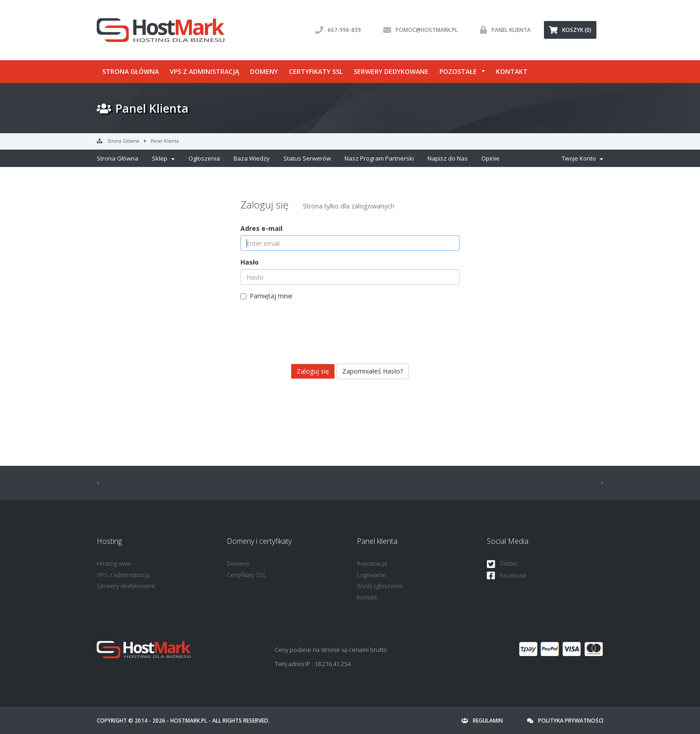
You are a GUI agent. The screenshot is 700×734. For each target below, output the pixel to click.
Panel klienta (503, 30)
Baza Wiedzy (252, 158)
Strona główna (131, 71)
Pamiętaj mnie (266, 296)
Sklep (163, 158)
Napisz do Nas (448, 158)
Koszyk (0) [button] (570, 30)
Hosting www (114, 563)
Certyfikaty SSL (316, 71)
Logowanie (371, 575)
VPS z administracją (204, 71)
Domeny (264, 71)
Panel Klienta (165, 141)
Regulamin (482, 721)
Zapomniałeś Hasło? (373, 371)
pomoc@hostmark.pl (418, 30)
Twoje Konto (582, 158)
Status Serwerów (307, 158)
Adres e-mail (261, 228)
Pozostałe (458, 71)
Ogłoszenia (204, 158)
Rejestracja (372, 563)
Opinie (491, 158)
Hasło (250, 262)
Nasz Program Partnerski (379, 158)
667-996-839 (336, 30)
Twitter (502, 564)
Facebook (507, 576)
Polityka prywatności (565, 721)
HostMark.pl (189, 721)
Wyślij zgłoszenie (380, 586)
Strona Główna (123, 141)
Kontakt (512, 71)
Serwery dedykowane (391, 71)
